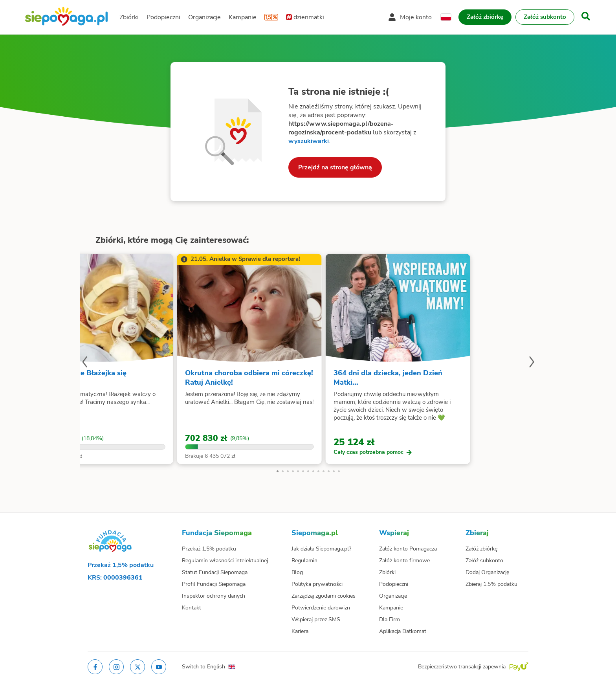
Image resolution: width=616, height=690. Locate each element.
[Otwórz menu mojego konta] (410, 17)
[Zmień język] (446, 17)
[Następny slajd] (532, 363)
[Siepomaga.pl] (66, 17)
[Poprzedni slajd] (84, 363)
